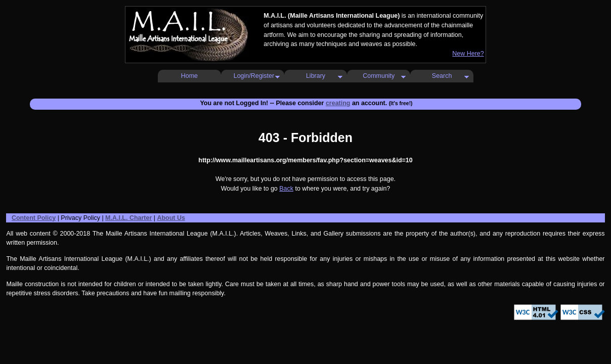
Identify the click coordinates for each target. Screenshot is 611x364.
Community (379, 76)
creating (338, 103)
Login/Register (254, 76)
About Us (171, 218)
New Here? (468, 54)
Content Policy (34, 218)
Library (316, 76)
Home (189, 76)
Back (286, 189)
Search (442, 76)
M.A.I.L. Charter (128, 218)
